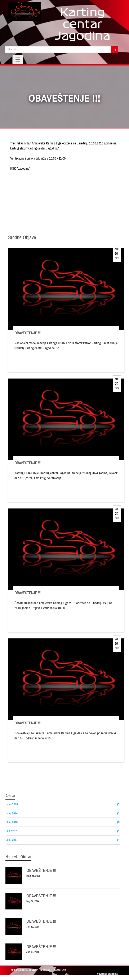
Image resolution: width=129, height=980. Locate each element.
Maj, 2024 (12, 813)
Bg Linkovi (28, 978)
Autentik (112, 978)
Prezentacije (67, 978)
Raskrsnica (42, 978)
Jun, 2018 (12, 822)
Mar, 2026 (12, 804)
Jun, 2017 (12, 840)
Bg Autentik (98, 978)
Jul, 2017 (12, 831)
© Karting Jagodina (107, 974)
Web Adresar (83, 978)
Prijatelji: (14, 978)
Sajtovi (54, 978)
